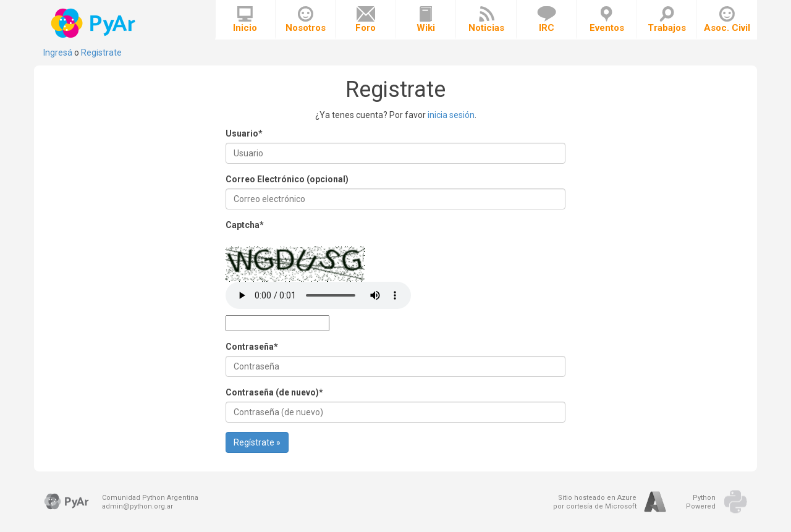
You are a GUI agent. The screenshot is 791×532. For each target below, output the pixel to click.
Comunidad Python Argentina (150, 498)
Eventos (607, 20)
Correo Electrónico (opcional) (287, 179)
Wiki (426, 20)
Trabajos (667, 20)
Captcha (245, 225)
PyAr (94, 23)
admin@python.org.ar (137, 506)
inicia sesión (451, 115)
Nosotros (306, 20)
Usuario (244, 133)
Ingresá (58, 53)
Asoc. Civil (727, 20)
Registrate (101, 53)
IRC (547, 20)
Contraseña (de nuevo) (274, 392)
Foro (366, 20)
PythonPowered (701, 502)
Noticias (486, 20)
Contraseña (252, 347)
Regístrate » (257, 442)
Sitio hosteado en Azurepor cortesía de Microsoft (595, 502)
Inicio (245, 20)
